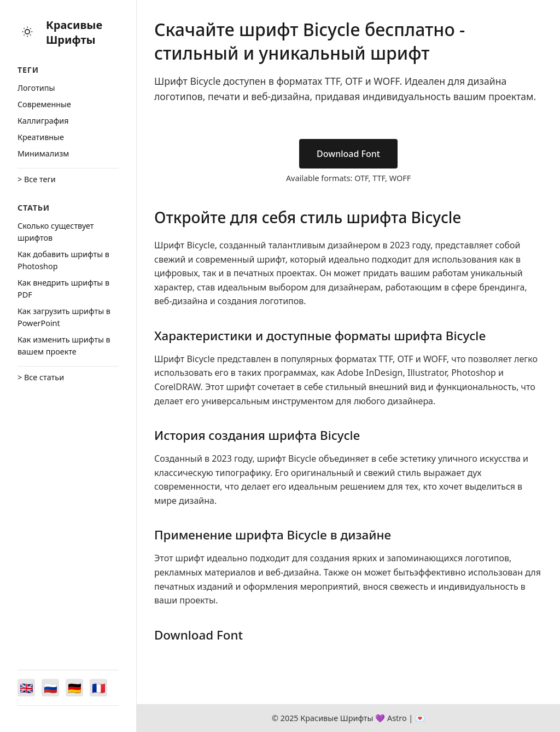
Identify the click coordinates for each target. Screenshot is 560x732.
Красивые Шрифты (74, 32)
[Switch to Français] (98, 688)
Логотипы (36, 88)
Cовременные (44, 104)
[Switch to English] (26, 688)
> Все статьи (41, 377)
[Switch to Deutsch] (74, 688)
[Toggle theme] (27, 33)
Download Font (348, 154)
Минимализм (43, 153)
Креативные (41, 137)
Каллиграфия (43, 121)
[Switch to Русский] (50, 688)
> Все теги (37, 179)
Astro (397, 718)
